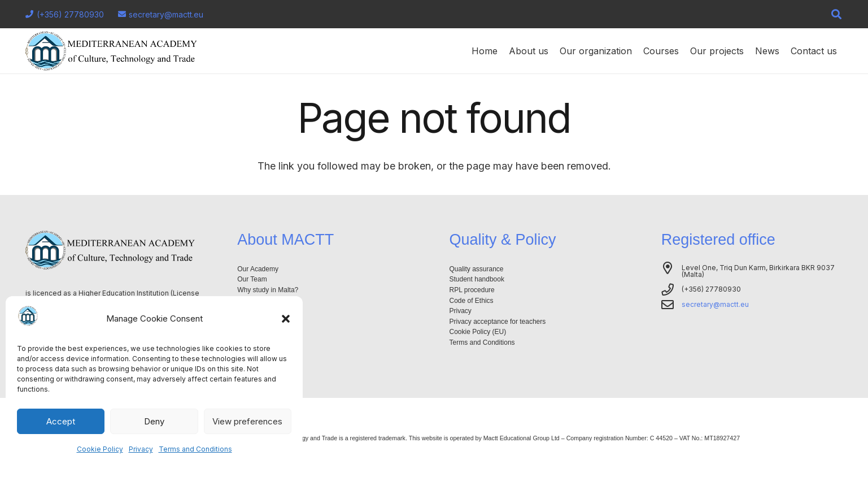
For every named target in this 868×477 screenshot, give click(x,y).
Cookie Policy (100, 449)
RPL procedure (472, 290)
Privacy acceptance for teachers (498, 322)
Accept (61, 421)
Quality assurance (477, 269)
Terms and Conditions (195, 449)
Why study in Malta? (268, 290)
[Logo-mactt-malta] (111, 51)
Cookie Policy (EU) (478, 332)
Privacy (141, 449)
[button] (286, 319)
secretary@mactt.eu (715, 304)
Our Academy (258, 269)
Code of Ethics (472, 301)
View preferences (247, 421)
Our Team (252, 279)
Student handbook (477, 279)
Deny (154, 421)
